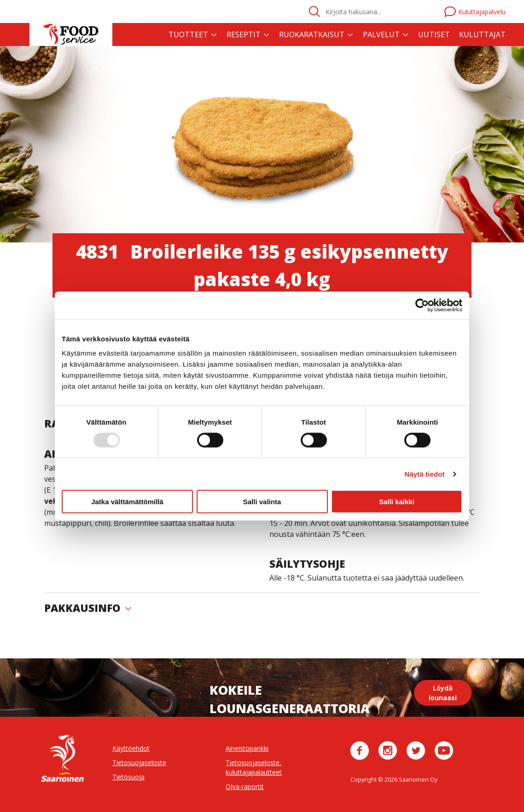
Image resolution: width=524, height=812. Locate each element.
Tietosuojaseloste (139, 763)
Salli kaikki (397, 502)
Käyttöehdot (131, 748)
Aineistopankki (247, 748)
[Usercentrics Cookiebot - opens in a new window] (422, 305)
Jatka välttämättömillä (127, 502)
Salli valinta (262, 502)
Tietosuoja (128, 777)
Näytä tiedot (425, 474)
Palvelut (381, 35)
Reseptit (244, 35)
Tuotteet (188, 35)
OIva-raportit (245, 786)
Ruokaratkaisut (312, 35)
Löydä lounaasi (443, 693)
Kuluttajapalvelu (475, 12)
